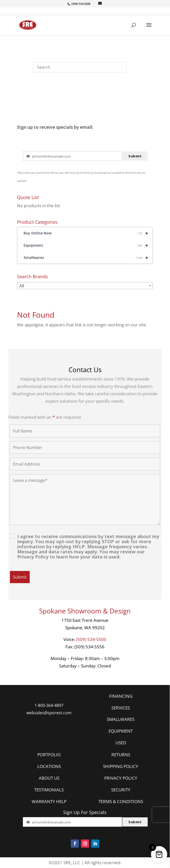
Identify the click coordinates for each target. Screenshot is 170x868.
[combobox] (85, 286)
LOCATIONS (49, 766)
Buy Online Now (88, 233)
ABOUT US (49, 778)
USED (121, 743)
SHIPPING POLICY (121, 766)
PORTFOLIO (49, 755)
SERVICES (121, 708)
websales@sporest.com (49, 713)
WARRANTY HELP (49, 801)
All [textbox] (22, 286)
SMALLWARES (121, 719)
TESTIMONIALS (49, 790)
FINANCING (121, 696)
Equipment (88, 245)
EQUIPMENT (121, 731)
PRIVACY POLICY (121, 778)
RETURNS (121, 755)
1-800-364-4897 (49, 705)
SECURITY (121, 790)
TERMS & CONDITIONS (121, 801)
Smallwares (88, 258)
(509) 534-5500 (91, 639)
